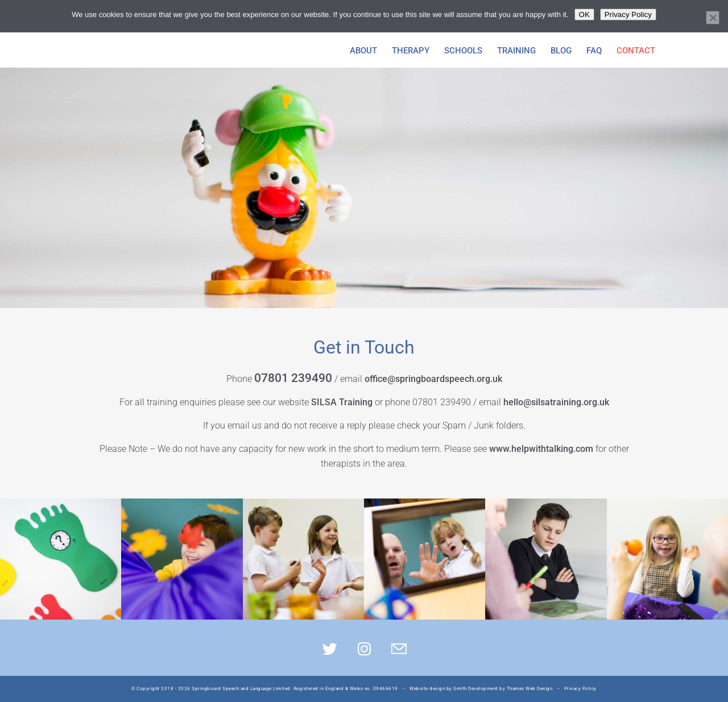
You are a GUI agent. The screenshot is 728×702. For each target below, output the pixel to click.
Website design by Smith (438, 689)
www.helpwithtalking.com (541, 449)
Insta (364, 649)
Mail (399, 649)
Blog (561, 51)
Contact (636, 51)
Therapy (411, 51)
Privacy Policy (580, 689)
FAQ (594, 51)
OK (584, 14)
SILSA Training (342, 402)
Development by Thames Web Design (510, 689)
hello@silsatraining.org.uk (556, 402)
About (363, 51)
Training (516, 51)
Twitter (330, 649)
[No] (713, 18)
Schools (463, 51)
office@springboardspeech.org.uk (433, 379)
